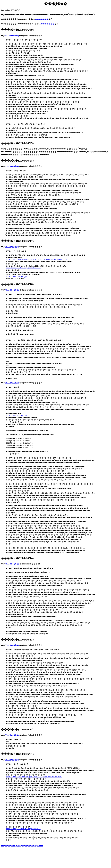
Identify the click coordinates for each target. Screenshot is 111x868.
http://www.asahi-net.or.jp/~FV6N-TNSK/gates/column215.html (34, 795)
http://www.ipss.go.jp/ (17, 427)
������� (42, 19)
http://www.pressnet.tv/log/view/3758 (23, 849)
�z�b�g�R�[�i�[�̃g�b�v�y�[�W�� (22, 866)
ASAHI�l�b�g (12, 35)
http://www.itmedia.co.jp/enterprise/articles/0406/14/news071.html (37, 263)
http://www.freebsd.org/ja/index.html (23, 272)
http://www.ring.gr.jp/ (17, 281)
